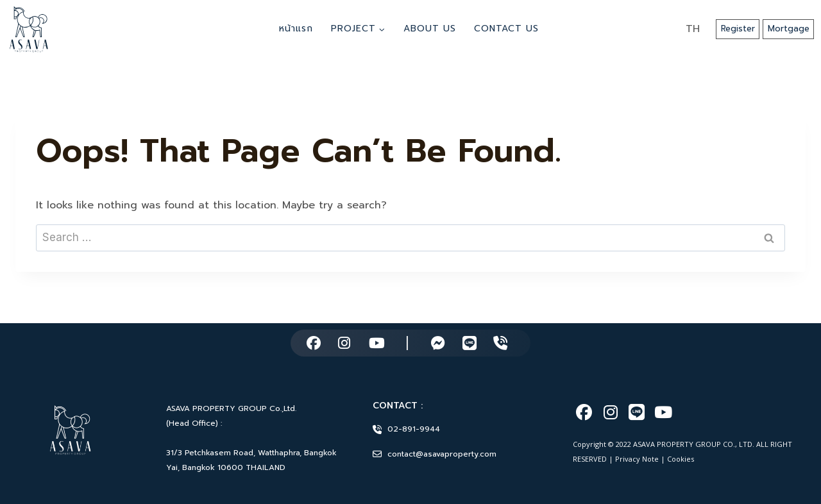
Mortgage (789, 29)
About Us (430, 29)
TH (693, 29)
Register (738, 29)
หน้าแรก (296, 29)
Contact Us (506, 29)
